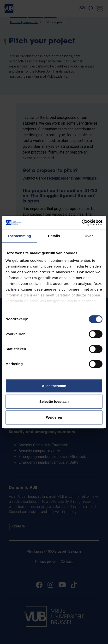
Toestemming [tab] (19, 236)
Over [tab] (89, 236)
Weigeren (54, 417)
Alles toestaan (54, 386)
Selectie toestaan (54, 401)
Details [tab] (54, 236)
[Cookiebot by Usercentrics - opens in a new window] (81, 222)
